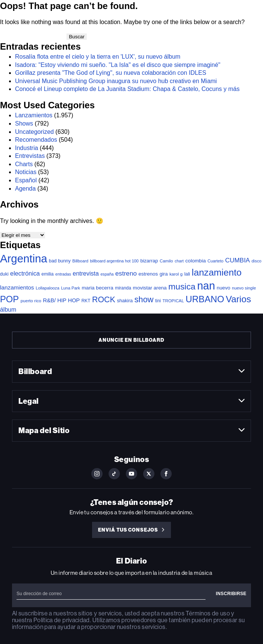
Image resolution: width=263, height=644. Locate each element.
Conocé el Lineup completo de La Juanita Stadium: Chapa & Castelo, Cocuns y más (127, 89)
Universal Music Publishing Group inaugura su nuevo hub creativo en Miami (116, 81)
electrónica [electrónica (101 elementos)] (25, 273)
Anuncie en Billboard (131, 340)
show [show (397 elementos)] (144, 299)
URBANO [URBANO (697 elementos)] (205, 299)
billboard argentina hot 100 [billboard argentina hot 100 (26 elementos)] (114, 261)
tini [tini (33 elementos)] (158, 301)
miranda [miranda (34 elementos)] (123, 288)
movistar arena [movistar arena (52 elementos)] (150, 288)
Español (26, 180)
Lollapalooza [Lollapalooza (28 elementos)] (48, 288)
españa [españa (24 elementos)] (107, 274)
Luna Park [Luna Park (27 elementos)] (70, 288)
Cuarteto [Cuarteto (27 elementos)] (215, 261)
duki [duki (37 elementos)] (4, 274)
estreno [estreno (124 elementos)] (126, 273)
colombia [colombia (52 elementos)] (195, 261)
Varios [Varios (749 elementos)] (238, 299)
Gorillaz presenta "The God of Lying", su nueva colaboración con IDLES (111, 73)
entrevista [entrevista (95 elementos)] (86, 273)
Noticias (26, 172)
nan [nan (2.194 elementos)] (206, 286)
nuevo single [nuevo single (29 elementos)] (244, 288)
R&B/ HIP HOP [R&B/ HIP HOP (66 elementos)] (61, 300)
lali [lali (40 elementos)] (187, 274)
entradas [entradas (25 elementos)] (63, 274)
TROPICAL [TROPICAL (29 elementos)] (173, 301)
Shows (24, 123)
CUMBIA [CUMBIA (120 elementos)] (237, 260)
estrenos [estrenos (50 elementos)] (148, 274)
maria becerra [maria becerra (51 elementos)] (98, 288)
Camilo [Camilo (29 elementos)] (166, 261)
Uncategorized (34, 132)
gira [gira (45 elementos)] (164, 274)
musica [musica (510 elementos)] (182, 286)
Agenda (25, 189)
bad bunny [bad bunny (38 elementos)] (60, 261)
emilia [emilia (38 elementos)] (47, 274)
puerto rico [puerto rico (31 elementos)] (31, 301)
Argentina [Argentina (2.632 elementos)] (24, 258)
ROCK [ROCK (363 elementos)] (104, 300)
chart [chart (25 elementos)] (179, 261)
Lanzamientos (34, 115)
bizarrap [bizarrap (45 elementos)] (149, 261)
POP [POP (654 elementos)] (9, 299)
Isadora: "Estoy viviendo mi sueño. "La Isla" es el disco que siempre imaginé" (118, 65)
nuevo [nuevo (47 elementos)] (224, 288)
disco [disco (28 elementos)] (257, 261)
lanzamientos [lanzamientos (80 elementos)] (17, 287)
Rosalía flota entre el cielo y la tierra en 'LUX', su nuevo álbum (98, 57)
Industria (26, 148)
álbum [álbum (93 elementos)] (8, 310)
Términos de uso (208, 613)
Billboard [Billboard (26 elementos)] (80, 261)
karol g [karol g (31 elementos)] (176, 274)
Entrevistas (30, 156)
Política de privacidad (62, 620)
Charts (24, 164)
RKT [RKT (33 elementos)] (86, 301)
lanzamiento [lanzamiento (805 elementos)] (217, 272)
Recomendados (36, 140)
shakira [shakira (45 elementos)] (125, 301)
